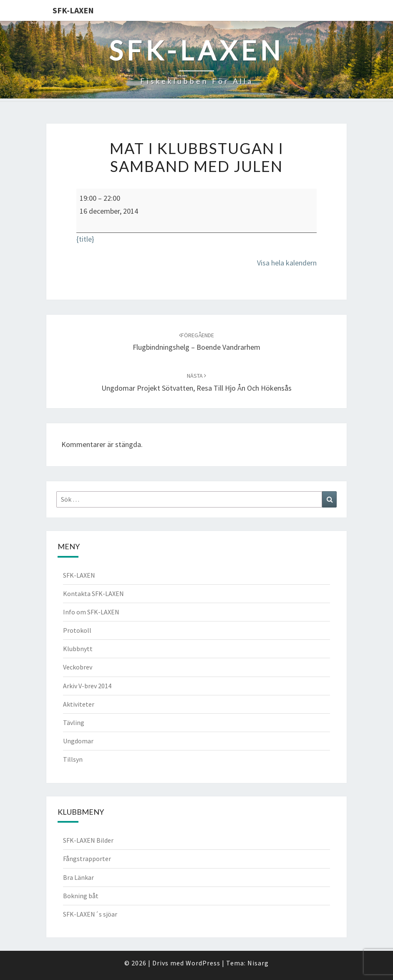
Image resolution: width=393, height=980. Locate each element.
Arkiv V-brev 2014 (87, 686)
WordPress (203, 963)
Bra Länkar (78, 877)
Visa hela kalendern (287, 263)
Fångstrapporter (87, 859)
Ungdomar (78, 741)
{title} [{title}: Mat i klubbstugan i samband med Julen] (85, 239)
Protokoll (77, 630)
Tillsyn (73, 759)
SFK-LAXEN (73, 10)
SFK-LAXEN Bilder (88, 840)
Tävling (74, 722)
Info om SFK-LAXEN (91, 612)
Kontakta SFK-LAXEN (93, 594)
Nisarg (258, 963)
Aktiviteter (79, 704)
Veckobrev (78, 667)
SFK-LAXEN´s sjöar (90, 914)
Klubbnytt (78, 649)
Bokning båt (81, 896)
